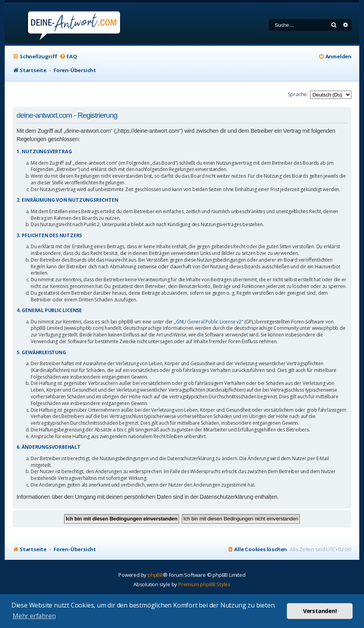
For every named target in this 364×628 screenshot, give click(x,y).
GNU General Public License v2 (209, 322)
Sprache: (298, 94)
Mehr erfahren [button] (34, 616)
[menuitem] (68, 57)
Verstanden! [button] (320, 611)
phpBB (155, 575)
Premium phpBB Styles (204, 584)
